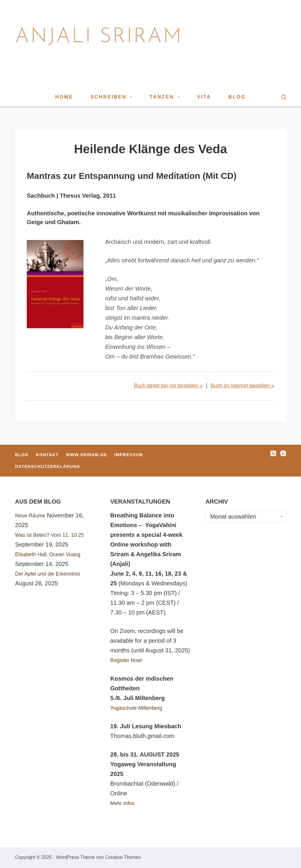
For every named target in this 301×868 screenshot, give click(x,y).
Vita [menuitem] (204, 97)
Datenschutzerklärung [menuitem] (47, 467)
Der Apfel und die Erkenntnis (52, 574)
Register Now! (129, 660)
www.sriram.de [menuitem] (86, 455)
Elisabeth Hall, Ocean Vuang (52, 554)
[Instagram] (283, 453)
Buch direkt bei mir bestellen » (154, 385)
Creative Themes (123, 857)
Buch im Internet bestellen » (238, 385)
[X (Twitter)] (273, 453)
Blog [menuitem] (237, 97)
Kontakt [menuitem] (47, 455)
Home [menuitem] (64, 97)
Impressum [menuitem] (129, 455)
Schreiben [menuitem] (113, 97)
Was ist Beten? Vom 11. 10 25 (54, 535)
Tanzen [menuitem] (166, 97)
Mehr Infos (124, 803)
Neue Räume (32, 515)
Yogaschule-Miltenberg (140, 708)
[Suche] (284, 97)
